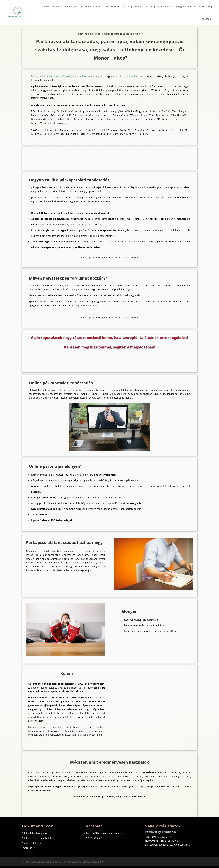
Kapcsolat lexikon (91, 6)
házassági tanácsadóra (74, 76)
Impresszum (29, 848)
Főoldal (46, 6)
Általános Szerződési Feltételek (39, 838)
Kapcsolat (207, 19)
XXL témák (110, 6)
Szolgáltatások (184, 6)
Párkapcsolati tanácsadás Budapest (41, 862)
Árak (202, 6)
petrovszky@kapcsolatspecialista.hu (103, 833)
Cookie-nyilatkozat (32, 843)
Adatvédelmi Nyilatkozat (35, 833)
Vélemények (71, 6)
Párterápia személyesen (159, 6)
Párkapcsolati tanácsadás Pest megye (84, 862)
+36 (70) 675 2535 (93, 838)
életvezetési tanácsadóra (125, 76)
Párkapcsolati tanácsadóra (45, 76)
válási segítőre (96, 76)
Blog (210, 6)
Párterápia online (133, 6)
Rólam (57, 6)
